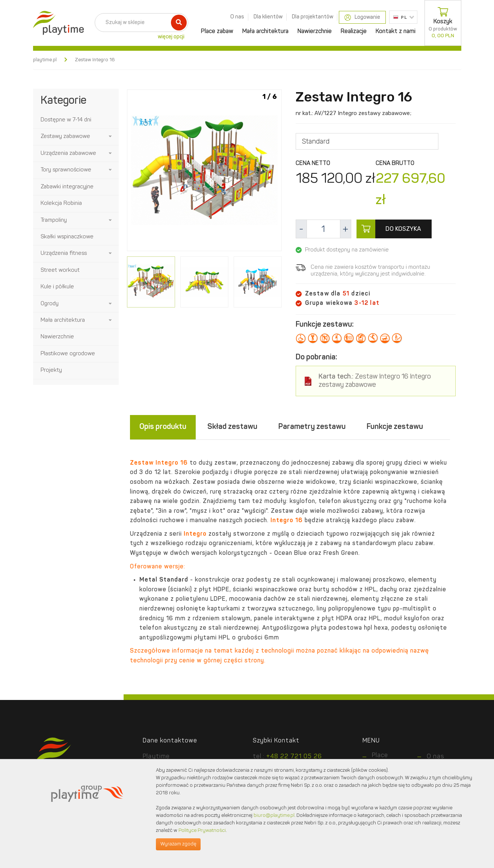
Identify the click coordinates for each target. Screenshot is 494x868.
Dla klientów (268, 17)
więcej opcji (171, 37)
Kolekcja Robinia (61, 204)
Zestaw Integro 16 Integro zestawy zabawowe (375, 381)
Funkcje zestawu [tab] (395, 427)
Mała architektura (265, 32)
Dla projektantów (313, 17)
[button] (111, 136)
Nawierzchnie (315, 32)
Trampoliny (54, 220)
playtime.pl (45, 60)
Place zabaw (217, 32)
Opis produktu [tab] (163, 427)
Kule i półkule (57, 287)
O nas (237, 17)
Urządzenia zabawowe (68, 154)
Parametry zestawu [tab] (312, 427)
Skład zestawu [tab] (232, 427)
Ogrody (50, 304)
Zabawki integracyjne (67, 187)
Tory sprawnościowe (66, 170)
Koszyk (443, 23)
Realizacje (354, 32)
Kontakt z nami (396, 32)
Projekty (51, 370)
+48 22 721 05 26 (294, 757)
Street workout (60, 270)
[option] (204, 172)
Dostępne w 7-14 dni (66, 120)
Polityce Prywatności (202, 831)
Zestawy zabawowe (65, 137)
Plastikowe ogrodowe (68, 354)
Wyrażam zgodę (178, 844)
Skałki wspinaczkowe (67, 237)
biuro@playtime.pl (274, 816)
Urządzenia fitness (64, 254)
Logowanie (362, 17)
